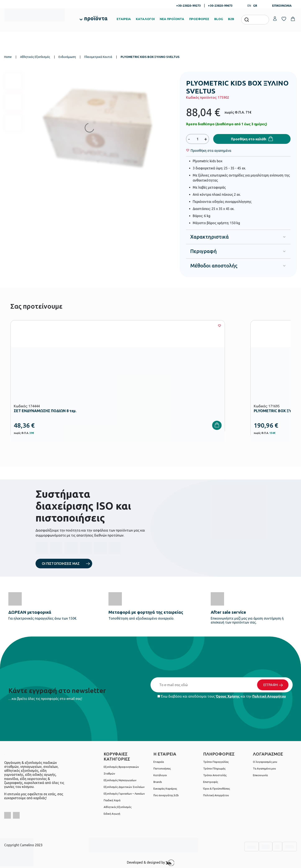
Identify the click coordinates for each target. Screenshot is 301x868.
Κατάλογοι (160, 775)
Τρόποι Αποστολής (215, 775)
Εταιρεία (159, 762)
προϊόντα (96, 18)
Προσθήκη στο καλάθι (249, 139)
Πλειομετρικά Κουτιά (98, 57)
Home (8, 57)
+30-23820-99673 (220, 6)
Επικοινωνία (260, 775)
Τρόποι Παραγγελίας (216, 762)
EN (249, 6)
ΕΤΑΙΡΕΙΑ (124, 19)
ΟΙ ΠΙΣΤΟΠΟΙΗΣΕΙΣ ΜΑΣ (61, 564)
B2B (231, 19)
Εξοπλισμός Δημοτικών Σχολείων (124, 787)
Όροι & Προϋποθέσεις (217, 789)
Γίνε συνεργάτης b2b (166, 795)
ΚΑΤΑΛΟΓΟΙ (145, 19)
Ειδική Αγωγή (112, 814)
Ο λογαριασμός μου (265, 762)
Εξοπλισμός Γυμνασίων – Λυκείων (124, 794)
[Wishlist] (211, 151)
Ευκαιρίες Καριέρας (165, 789)
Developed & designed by (151, 863)
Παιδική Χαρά (112, 800)
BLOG (219, 19)
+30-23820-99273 (188, 6)
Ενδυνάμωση (67, 57)
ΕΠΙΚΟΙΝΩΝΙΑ (282, 6)
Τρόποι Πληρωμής (214, 768)
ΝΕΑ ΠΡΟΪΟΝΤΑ (172, 19)
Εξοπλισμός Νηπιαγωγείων (120, 780)
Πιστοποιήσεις (162, 768)
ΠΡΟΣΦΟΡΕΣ (199, 19)
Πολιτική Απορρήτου (269, 696)
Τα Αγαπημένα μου (264, 768)
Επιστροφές (211, 782)
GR (255, 6)
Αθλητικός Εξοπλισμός (35, 57)
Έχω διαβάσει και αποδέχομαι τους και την (222, 696)
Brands (158, 782)
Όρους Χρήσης (228, 696)
